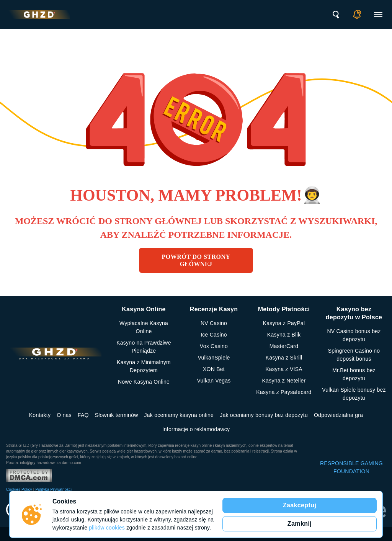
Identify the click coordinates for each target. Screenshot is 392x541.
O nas (64, 415)
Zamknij (300, 524)
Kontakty (40, 415)
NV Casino (214, 323)
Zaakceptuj (300, 505)
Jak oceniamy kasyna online (179, 415)
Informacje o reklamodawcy (196, 429)
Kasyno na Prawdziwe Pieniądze (144, 347)
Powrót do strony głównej (196, 260)
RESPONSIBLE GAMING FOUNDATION (351, 467)
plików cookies (107, 528)
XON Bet (214, 369)
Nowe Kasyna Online (144, 382)
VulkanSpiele (214, 358)
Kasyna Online (144, 309)
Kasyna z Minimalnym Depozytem (144, 366)
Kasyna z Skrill (284, 358)
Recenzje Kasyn (214, 309)
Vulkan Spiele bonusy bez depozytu (354, 394)
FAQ (83, 415)
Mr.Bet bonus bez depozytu (354, 374)
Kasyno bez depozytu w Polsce (354, 313)
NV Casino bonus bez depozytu (354, 335)
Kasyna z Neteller (284, 381)
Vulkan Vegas (214, 381)
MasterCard (284, 346)
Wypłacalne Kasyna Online (144, 327)
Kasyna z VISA (284, 369)
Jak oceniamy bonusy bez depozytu (264, 415)
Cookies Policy (19, 490)
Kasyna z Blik (284, 335)
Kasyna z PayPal (284, 323)
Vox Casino (214, 346)
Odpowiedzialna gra (338, 415)
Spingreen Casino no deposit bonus (354, 355)
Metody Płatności (284, 309)
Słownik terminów (117, 415)
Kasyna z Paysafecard (284, 392)
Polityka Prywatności (53, 490)
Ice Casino (214, 335)
